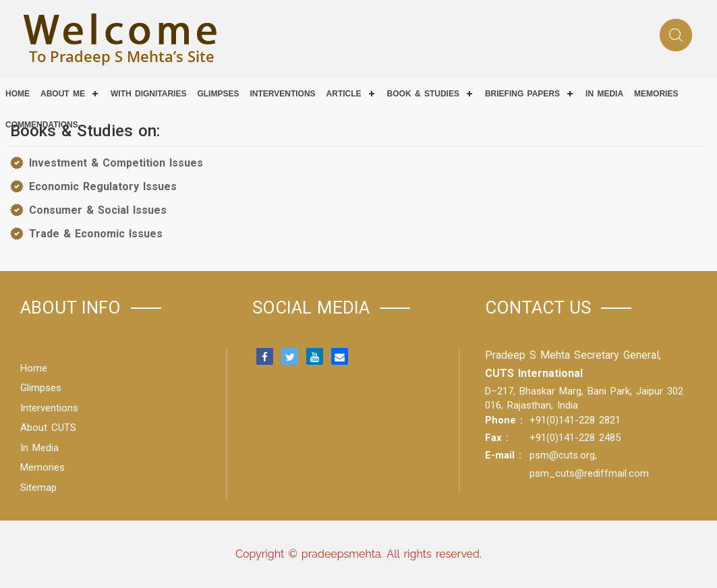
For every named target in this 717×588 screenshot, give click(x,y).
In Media (39, 448)
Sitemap (38, 488)
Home (18, 94)
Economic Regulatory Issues (103, 186)
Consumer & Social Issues (98, 210)
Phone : (504, 420)
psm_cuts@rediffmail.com (589, 473)
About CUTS (48, 428)
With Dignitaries (148, 94)
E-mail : (503, 455)
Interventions (282, 94)
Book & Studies (423, 94)
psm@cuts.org (562, 455)
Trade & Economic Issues (96, 234)
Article (344, 94)
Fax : (497, 438)
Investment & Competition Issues (116, 163)
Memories (656, 94)
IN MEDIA (604, 94)
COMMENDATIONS (42, 125)
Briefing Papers (522, 94)
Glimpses (218, 94)
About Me (63, 94)
